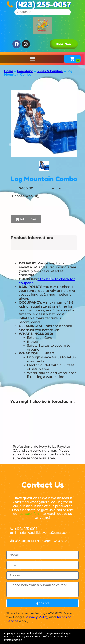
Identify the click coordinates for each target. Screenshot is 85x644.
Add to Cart (26, 219)
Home (9, 71)
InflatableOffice (13, 640)
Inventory (25, 71)
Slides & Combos (50, 71)
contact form (31, 514)
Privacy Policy (37, 617)
